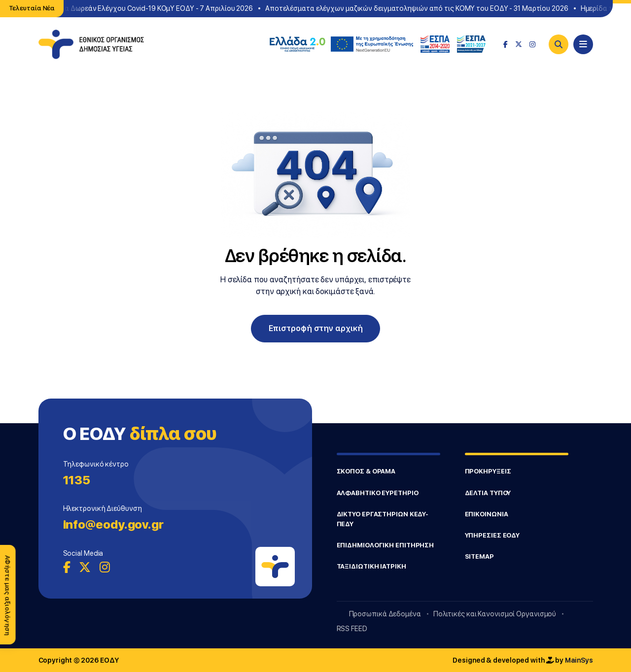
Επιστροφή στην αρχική (316, 328)
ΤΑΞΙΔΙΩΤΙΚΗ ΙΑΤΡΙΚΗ (371, 566)
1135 (77, 480)
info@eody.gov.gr (113, 524)
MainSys (579, 660)
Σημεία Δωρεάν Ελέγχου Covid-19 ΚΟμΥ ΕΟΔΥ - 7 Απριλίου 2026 (151, 8)
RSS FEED (352, 629)
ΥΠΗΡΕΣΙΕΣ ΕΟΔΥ (492, 535)
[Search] (559, 44)
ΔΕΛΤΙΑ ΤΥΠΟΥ (488, 493)
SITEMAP (479, 556)
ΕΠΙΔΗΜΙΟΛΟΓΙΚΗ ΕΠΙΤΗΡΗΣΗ (386, 545)
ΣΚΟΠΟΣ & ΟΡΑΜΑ (366, 471)
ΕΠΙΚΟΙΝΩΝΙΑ (487, 514)
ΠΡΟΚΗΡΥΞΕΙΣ (488, 471)
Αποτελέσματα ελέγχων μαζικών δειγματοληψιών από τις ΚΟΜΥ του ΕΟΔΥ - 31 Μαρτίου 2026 (418, 8)
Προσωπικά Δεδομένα (385, 614)
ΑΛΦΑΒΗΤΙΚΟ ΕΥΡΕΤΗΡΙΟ (378, 493)
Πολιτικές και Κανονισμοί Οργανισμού (495, 614)
